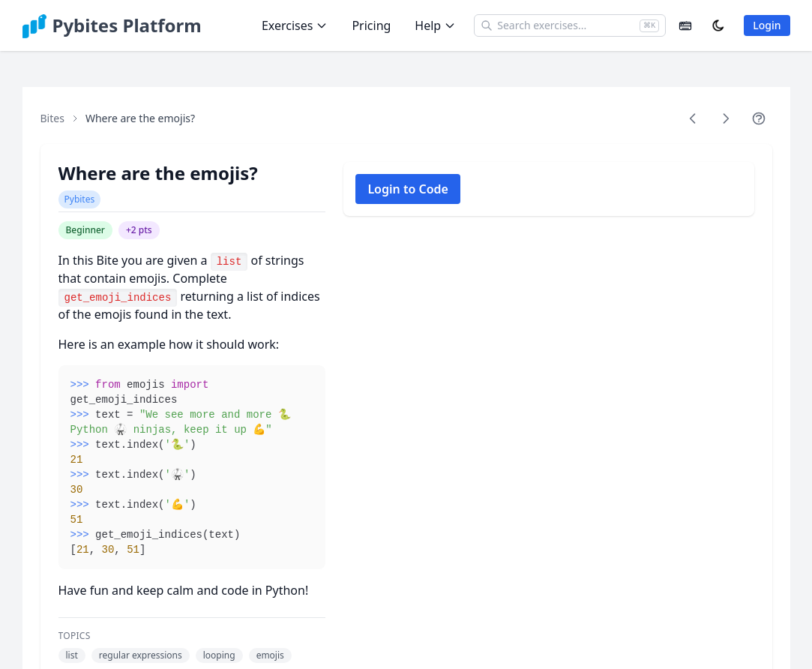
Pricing (371, 25)
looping (219, 655)
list (72, 655)
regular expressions (141, 655)
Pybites (80, 199)
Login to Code (408, 189)
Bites (52, 118)
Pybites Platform (127, 25)
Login (767, 25)
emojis (270, 655)
